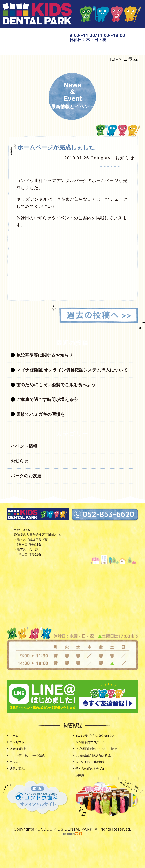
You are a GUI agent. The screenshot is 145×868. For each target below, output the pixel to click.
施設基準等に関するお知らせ (45, 355)
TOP (114, 59)
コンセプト (17, 742)
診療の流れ (17, 769)
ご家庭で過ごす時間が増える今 (47, 400)
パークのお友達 (26, 476)
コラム (131, 59)
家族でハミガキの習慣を (41, 414)
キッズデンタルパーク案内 (27, 755)
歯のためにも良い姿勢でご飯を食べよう (56, 385)
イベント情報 (24, 446)
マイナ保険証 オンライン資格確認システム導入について (72, 370)
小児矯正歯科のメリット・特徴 (96, 749)
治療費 (80, 775)
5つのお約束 (18, 749)
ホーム (14, 736)
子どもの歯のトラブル (90, 769)
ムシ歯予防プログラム (90, 742)
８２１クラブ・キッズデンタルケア (95, 736)
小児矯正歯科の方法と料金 (93, 755)
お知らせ (20, 461)
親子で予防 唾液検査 (90, 762)
